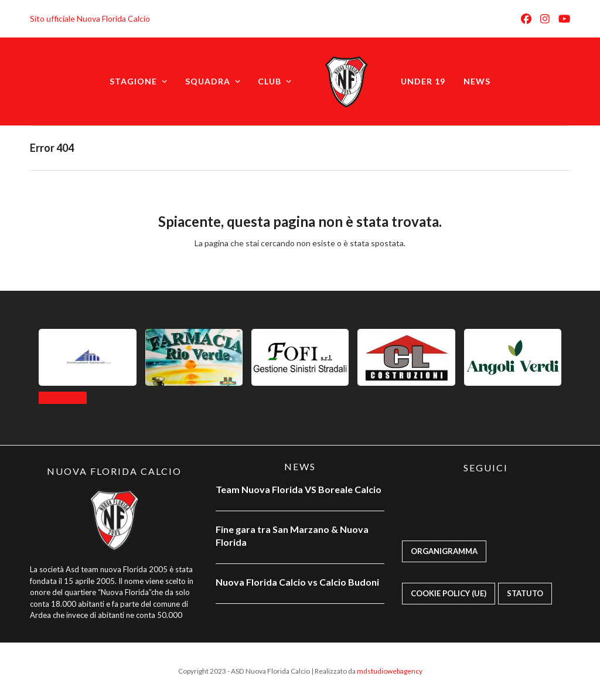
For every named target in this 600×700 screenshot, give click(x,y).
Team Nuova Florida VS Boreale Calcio (299, 489)
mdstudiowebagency (390, 671)
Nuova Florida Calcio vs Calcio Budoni (297, 582)
